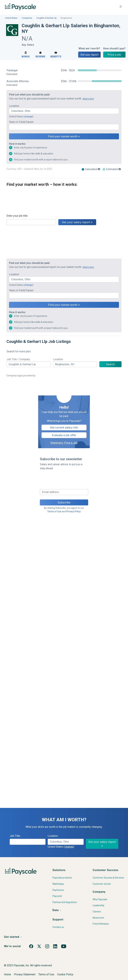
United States (11, 18)
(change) (29, 117)
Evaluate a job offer (64, 435)
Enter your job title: (17, 216)
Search (110, 364)
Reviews (40, 54)
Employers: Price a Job (64, 443)
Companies (27, 18)
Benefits (56, 54)
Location (58, 359)
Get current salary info (64, 427)
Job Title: (15, 836)
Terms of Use (54, 511)
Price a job (114, 55)
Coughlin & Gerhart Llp (46, 18)
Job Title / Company (18, 359)
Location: (14, 106)
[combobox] (64, 111)
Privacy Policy (73, 511)
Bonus (26, 54)
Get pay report (89, 55)
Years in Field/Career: (21, 122)
